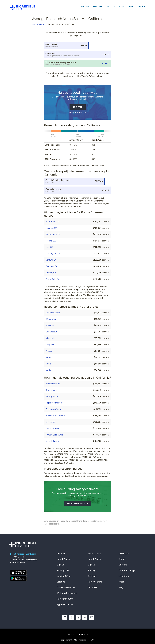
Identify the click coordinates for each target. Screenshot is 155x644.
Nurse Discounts (65, 599)
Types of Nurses (65, 604)
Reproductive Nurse (55, 403)
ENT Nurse (50, 422)
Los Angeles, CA (53, 253)
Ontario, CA (51, 273)
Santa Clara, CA (53, 222)
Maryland (50, 345)
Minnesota (50, 338)
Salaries (61, 582)
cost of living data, (79, 521)
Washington (51, 319)
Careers (123, 565)
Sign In (131, 7)
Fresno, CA (51, 241)
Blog (121, 7)
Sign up (91, 565)
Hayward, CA (51, 228)
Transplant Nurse (53, 390)
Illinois (48, 364)
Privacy (84, 635)
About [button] (111, 7)
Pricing (91, 570)
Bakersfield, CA (53, 279)
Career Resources (66, 587)
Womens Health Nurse (56, 416)
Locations (124, 576)
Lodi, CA (49, 247)
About (122, 559)
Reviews (92, 576)
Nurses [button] (85, 7)
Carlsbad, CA (52, 266)
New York (50, 325)
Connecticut (51, 332)
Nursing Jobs (63, 570)
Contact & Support (128, 570)
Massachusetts (53, 313)
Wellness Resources (67, 593)
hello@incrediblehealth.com (23, 554)
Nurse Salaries (39, 24)
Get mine (105, 64)
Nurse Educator (53, 441)
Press (121, 582)
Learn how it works (77, 112)
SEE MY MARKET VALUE (78, 504)
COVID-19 (92, 587)
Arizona (49, 351)
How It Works (63, 559)
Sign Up (141, 7)
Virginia (49, 370)
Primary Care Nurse (54, 435)
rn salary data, (64, 521)
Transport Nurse (53, 384)
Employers (98, 7)
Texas (49, 357)
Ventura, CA (51, 260)
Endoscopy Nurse (54, 409)
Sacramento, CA (53, 234)
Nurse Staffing (95, 582)
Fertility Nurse (52, 396)
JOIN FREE (78, 107)
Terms (70, 635)
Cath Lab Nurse (53, 428)
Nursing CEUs (64, 576)
